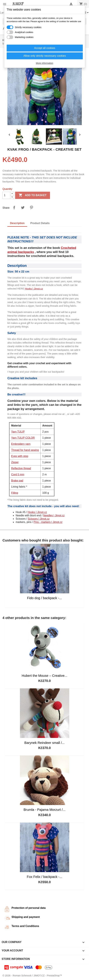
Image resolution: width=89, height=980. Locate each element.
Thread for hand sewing (25, 450)
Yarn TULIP (18, 432)
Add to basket (32, 195)
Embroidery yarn (21, 444)
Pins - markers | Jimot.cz (48, 522)
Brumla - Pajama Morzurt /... (44, 810)
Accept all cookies (45, 48)
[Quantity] (6, 195)
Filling (15, 493)
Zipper (15, 462)
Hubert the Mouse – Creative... (45, 676)
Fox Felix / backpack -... (44, 877)
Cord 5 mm (18, 474)
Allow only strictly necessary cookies (45, 56)
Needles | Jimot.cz (54, 515)
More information (44, 63)
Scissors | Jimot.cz (39, 519)
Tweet (23, 208)
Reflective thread (21, 468)
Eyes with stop (20, 456)
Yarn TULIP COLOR (23, 438)
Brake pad (17, 481)
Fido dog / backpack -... (45, 598)
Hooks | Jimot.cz (34, 289)
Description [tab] (17, 223)
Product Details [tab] (40, 223)
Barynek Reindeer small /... (44, 743)
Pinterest (31, 208)
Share (14, 208)
